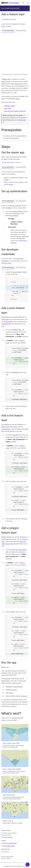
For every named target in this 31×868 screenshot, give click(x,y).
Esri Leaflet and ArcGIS (10, 8)
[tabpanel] (15, 54)
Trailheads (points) (10, 106)
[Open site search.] (23, 3)
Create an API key (17, 211)
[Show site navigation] (28, 3)
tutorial (6, 180)
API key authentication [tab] (8, 30)
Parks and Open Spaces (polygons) (15, 111)
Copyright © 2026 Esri (10, 866)
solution (11, 184)
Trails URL (15, 435)
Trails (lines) (8, 108)
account (16, 138)
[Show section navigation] (27, 8)
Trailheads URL (6, 324)
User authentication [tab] (21, 30)
